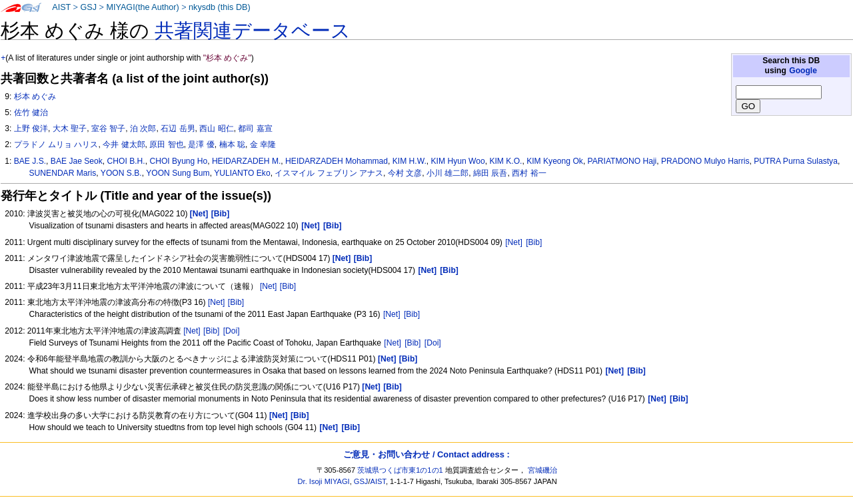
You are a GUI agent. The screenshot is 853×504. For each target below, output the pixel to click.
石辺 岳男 (178, 128)
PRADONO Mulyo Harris (705, 161)
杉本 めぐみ (35, 97)
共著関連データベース (253, 31)
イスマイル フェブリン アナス (329, 173)
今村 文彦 (405, 173)
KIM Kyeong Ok (555, 161)
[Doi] (232, 331)
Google (803, 71)
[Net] (514, 242)
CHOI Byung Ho (178, 161)
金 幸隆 (263, 144)
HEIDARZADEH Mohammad (337, 161)
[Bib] (534, 242)
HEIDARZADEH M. (246, 161)
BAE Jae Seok (77, 161)
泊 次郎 (143, 128)
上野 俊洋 (31, 128)
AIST (61, 7)
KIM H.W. (410, 161)
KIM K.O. (505, 161)
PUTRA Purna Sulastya (796, 161)
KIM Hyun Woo (458, 161)
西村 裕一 (529, 173)
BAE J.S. (30, 161)
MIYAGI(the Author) (142, 7)
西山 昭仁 (216, 128)
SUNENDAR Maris (63, 173)
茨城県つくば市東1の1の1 (400, 470)
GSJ (88, 7)
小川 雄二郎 (447, 173)
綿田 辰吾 (490, 173)
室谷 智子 (108, 128)
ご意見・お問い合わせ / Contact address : (426, 454)
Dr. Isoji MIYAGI (324, 481)
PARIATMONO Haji (622, 161)
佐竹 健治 (31, 113)
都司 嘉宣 (255, 128)
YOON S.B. (121, 173)
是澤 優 (201, 144)
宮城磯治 (542, 470)
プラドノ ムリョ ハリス (56, 144)
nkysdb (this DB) (220, 7)
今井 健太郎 (124, 144)
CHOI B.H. (126, 161)
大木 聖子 (70, 128)
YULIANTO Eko (242, 173)
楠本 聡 (232, 144)
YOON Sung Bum (178, 173)
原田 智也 (166, 144)
